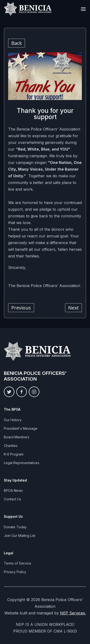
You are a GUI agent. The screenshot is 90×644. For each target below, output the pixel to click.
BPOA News (13, 490)
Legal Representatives (22, 463)
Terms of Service (18, 563)
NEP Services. (73, 613)
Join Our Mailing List (20, 536)
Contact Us (12, 499)
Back (17, 43)
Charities (11, 446)
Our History (13, 420)
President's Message (21, 428)
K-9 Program (14, 454)
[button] (83, 9)
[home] (28, 9)
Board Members (17, 437)
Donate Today (15, 527)
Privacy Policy (15, 572)
